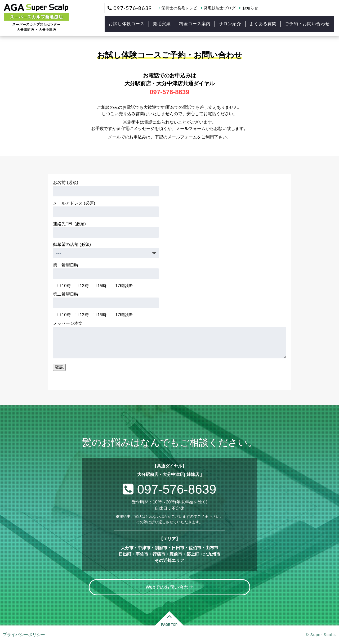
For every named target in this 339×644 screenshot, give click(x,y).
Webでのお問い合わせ (170, 587)
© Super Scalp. (321, 635)
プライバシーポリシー (24, 635)
